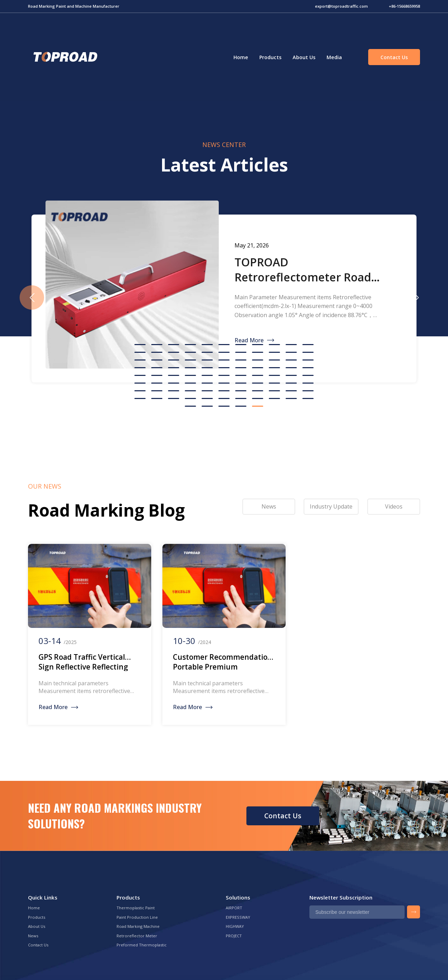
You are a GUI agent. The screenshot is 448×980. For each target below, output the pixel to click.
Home (241, 57)
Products (270, 57)
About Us (304, 57)
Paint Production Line (137, 917)
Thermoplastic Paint (136, 908)
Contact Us (394, 57)
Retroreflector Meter (137, 936)
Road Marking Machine (138, 926)
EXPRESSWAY (238, 917)
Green (64, 57)
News (33, 936)
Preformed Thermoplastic (142, 945)
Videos (394, 506)
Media (334, 57)
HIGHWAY (235, 926)
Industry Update (331, 506)
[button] (416, 297)
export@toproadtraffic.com (341, 6)
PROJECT (234, 936)
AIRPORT (234, 908)
